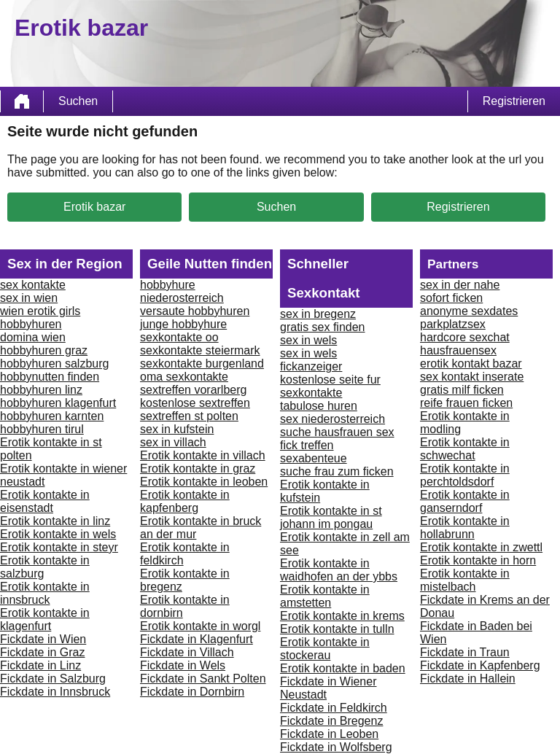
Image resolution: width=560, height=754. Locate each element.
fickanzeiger (311, 366)
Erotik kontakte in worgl (200, 626)
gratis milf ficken (462, 390)
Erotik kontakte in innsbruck (45, 593)
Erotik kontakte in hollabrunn (465, 528)
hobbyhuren (31, 324)
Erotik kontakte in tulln (337, 629)
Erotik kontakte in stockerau (325, 649)
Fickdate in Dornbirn (192, 692)
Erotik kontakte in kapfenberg (185, 501)
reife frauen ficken (466, 403)
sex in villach (173, 442)
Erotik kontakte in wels (58, 534)
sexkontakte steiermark (200, 350)
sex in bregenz (318, 314)
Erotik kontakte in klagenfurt (45, 619)
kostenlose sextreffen (195, 403)
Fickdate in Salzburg (53, 679)
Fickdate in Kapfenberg (480, 665)
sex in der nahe (460, 285)
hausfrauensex (458, 350)
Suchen (78, 101)
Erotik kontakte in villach (203, 455)
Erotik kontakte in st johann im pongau (331, 517)
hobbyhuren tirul (42, 429)
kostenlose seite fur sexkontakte (330, 386)
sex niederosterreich (332, 419)
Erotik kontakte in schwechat (465, 449)
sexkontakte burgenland (202, 364)
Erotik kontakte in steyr (59, 547)
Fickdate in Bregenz (331, 721)
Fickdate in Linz (40, 665)
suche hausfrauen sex (337, 432)
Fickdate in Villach (187, 652)
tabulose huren (319, 406)
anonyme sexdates (469, 311)
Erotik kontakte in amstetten (325, 596)
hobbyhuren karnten (52, 416)
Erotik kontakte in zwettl (481, 547)
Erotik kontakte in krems (342, 616)
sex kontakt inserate (472, 377)
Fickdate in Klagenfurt (197, 639)
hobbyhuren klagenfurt (58, 403)
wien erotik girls (40, 311)
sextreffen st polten (189, 416)
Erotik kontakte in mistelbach (465, 580)
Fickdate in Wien (43, 639)
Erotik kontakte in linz (55, 521)
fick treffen (307, 445)
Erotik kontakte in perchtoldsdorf (465, 475)
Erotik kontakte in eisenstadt (45, 501)
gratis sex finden (323, 327)
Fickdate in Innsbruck (55, 692)
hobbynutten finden (50, 377)
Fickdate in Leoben (329, 734)
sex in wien (29, 298)
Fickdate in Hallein (468, 679)
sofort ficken (451, 298)
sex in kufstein (177, 429)
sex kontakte (33, 285)
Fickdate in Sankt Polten (203, 679)
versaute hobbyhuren (195, 311)
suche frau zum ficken (337, 471)
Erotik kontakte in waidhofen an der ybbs (339, 570)
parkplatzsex (453, 324)
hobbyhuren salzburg (54, 364)
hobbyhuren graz (44, 350)
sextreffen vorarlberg (193, 390)
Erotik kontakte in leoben (204, 482)
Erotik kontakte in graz (198, 469)
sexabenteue (314, 458)
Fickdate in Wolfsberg (336, 747)
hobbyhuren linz (41, 390)
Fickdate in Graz (42, 652)
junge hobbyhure (183, 324)
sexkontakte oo (179, 337)
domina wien (33, 337)
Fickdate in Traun (465, 652)
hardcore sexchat (465, 337)
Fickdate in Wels (183, 665)
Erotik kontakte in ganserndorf (465, 501)
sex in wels (308, 340)
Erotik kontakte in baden (343, 668)
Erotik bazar (94, 207)
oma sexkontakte (184, 377)
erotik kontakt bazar (471, 364)
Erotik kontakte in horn (478, 560)
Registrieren (514, 101)
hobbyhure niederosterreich (182, 291)
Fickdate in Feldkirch (334, 708)
